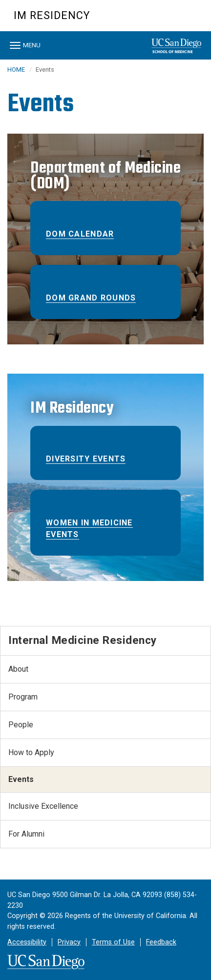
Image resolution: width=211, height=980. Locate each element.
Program (23, 697)
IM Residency (52, 15)
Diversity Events (86, 459)
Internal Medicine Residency (83, 640)
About (18, 669)
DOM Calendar (80, 234)
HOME (16, 70)
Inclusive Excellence (43, 806)
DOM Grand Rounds (91, 298)
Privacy (69, 942)
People (21, 725)
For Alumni (26, 834)
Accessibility (27, 942)
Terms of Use (113, 942)
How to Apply (31, 752)
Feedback (161, 942)
